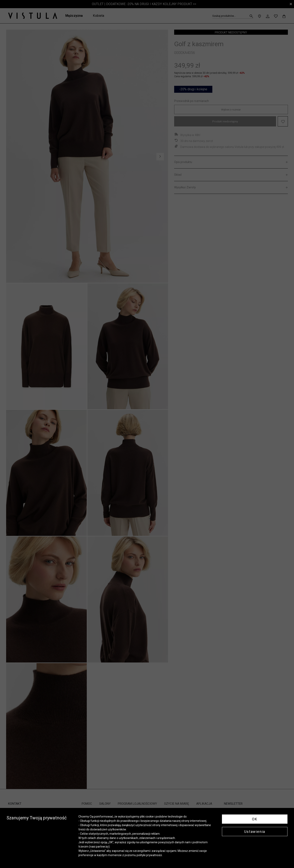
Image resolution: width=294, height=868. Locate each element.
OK (255, 819)
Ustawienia (255, 832)
